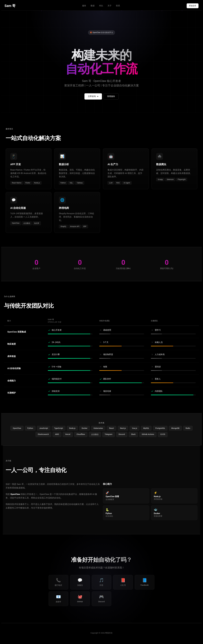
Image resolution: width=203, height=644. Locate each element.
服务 (84, 6)
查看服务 (111, 96)
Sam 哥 (10, 6)
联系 (118, 6)
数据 (93, 6)
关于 (110, 6)
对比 (101, 6)
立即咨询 (93, 96)
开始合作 (193, 6)
